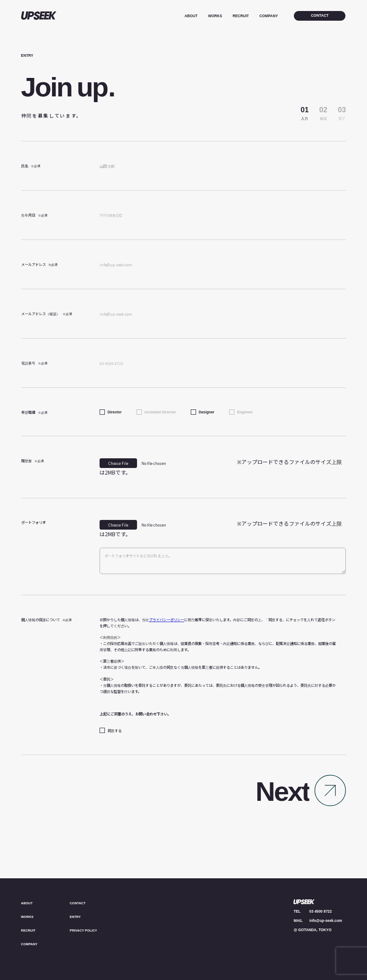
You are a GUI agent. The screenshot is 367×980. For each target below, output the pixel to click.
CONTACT (78, 903)
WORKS (215, 16)
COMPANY (269, 16)
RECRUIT (241, 16)
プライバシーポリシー (167, 619)
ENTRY (76, 917)
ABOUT (191, 16)
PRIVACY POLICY (85, 930)
